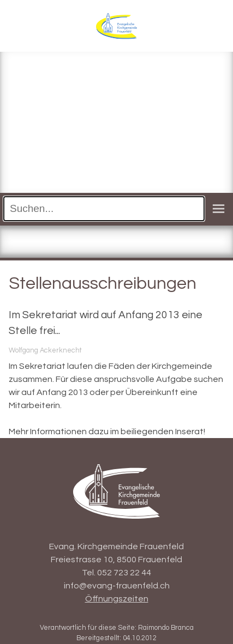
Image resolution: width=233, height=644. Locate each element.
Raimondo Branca (166, 628)
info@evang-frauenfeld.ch (117, 586)
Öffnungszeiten (117, 599)
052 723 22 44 (124, 573)
